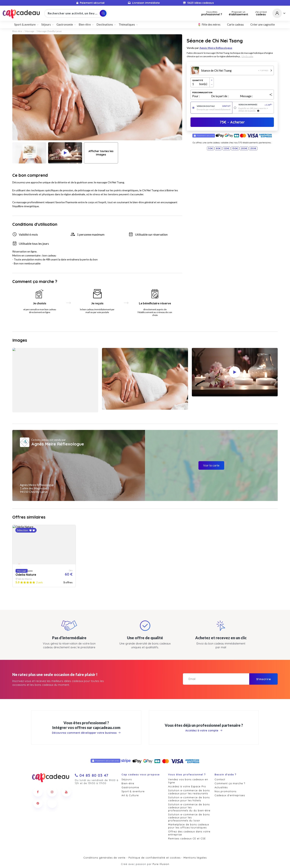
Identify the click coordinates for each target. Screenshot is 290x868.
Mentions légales (195, 858)
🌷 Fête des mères (209, 24)
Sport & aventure (25, 24)
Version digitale (214, 106)
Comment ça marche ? (230, 783)
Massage (30, 31)
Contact (220, 779)
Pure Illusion (161, 864)
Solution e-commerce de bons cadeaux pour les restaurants (189, 792)
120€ (226, 148)
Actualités (221, 787)
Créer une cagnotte (263, 24)
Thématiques (127, 24)
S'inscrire (264, 679)
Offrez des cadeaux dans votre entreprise (189, 833)
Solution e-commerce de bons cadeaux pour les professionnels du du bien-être (189, 807)
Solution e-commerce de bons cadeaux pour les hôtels (189, 799)
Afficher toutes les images (101, 153)
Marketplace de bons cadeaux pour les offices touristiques (189, 826)
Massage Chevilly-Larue (49, 31)
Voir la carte (211, 465)
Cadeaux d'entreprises (230, 795)
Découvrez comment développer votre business (86, 733)
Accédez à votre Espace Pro (187, 786)
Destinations (105, 24)
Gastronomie (65, 24)
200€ (244, 148)
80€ (218, 148)
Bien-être (85, 24)
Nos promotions (225, 791)
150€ (235, 148)
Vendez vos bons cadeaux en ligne (188, 781)
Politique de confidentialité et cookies (154, 858)
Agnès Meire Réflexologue (216, 48)
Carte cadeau (235, 24)
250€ (253, 148)
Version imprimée (255, 105)
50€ (210, 148)
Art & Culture (130, 795)
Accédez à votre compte (204, 730)
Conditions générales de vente (104, 858)
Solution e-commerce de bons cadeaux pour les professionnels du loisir (189, 817)
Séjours (46, 24)
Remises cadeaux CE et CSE (187, 838)
